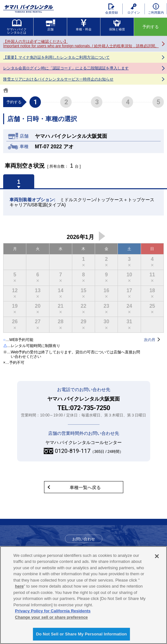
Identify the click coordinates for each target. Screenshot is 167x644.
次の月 (102, 236)
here (19, 586)
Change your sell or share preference (51, 617)
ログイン (134, 9)
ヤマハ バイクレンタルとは (17, 27)
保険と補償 (117, 25)
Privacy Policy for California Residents (53, 611)
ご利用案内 (156, 9)
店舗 (50, 25)
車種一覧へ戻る (85, 487)
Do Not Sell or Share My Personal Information (82, 634)
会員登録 (112, 9)
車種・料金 (84, 25)
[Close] (157, 556)
